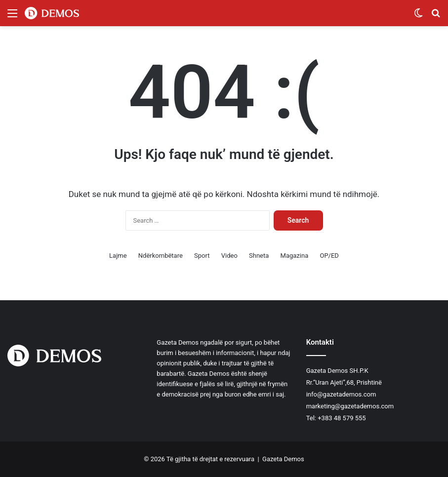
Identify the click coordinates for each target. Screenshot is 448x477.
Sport (202, 256)
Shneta (259, 256)
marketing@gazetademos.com (350, 406)
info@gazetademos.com (341, 394)
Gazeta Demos (283, 459)
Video (229, 256)
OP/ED (329, 256)
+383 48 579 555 (342, 418)
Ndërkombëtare (161, 256)
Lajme (118, 256)
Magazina (295, 256)
